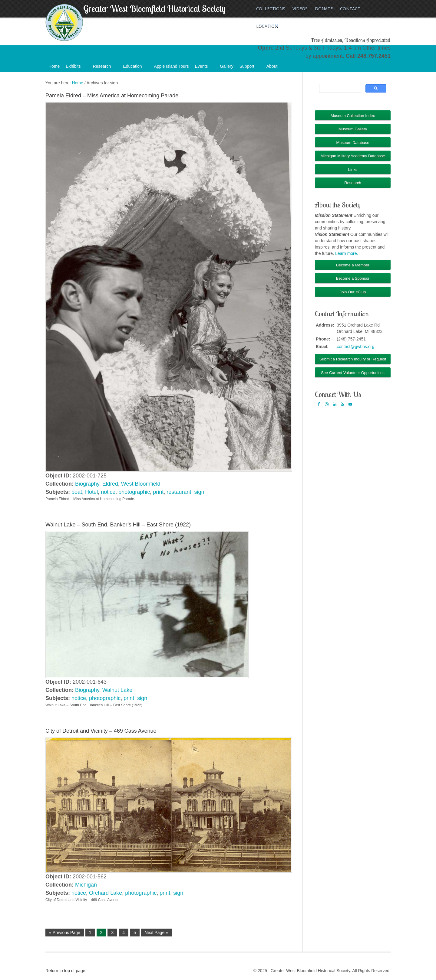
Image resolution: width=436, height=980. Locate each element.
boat (77, 492)
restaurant (179, 492)
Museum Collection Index (353, 116)
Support (250, 68)
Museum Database (353, 143)
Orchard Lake (106, 893)
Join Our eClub (353, 292)
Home (54, 66)
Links (353, 169)
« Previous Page (65, 933)
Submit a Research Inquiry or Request (353, 359)
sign (199, 492)
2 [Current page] (101, 933)
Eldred (110, 484)
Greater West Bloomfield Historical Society (154, 8)
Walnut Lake (117, 690)
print (158, 492)
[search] (340, 89)
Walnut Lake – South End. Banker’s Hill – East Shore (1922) (118, 525)
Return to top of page (65, 971)
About (275, 68)
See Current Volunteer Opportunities (353, 373)
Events (205, 68)
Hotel (91, 492)
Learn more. (347, 253)
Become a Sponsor (353, 278)
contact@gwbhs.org (355, 347)
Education (135, 68)
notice (108, 492)
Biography (87, 484)
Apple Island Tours (172, 66)
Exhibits (76, 68)
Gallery (226, 66)
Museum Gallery (353, 129)
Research (105, 68)
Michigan (86, 885)
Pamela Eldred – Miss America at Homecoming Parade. (113, 96)
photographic (134, 492)
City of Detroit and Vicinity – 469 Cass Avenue (101, 731)
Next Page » (156, 933)
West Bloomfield (141, 484)
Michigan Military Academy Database (353, 156)
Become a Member (353, 265)
